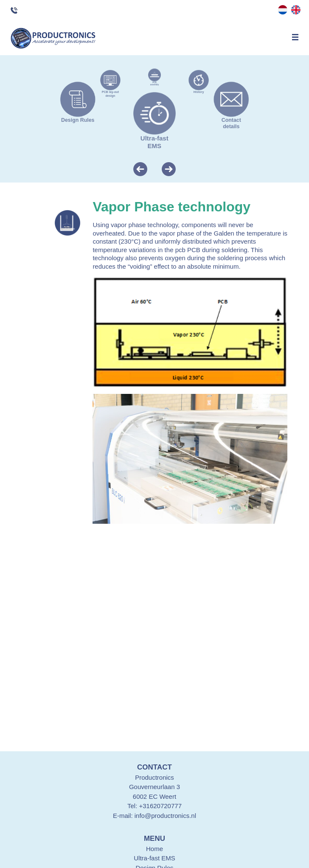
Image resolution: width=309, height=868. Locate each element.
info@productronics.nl (165, 816)
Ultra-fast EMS (154, 139)
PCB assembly (154, 83)
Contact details (231, 121)
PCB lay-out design (110, 92)
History (199, 91)
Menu (295, 37)
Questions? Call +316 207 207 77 (21, 11)
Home (154, 849)
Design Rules (78, 118)
